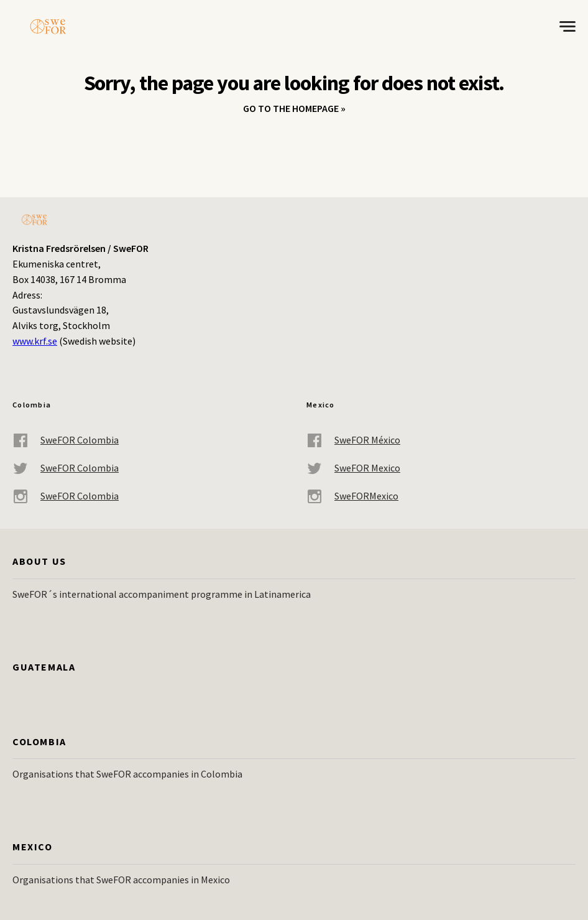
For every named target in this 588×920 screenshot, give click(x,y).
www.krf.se (35, 341)
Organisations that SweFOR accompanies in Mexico (121, 880)
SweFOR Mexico (353, 468)
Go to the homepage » (294, 108)
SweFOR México (353, 440)
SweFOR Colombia (66, 440)
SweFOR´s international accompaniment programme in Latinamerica (162, 594)
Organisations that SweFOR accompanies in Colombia (127, 774)
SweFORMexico (352, 496)
